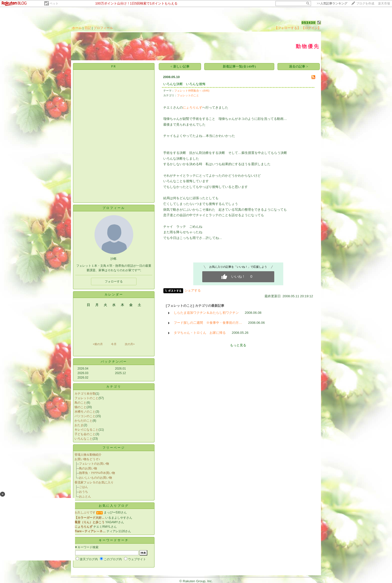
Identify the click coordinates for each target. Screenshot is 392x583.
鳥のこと (80, 403)
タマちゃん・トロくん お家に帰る (200, 333)
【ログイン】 (311, 28)
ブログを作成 (365, 4)
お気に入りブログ (114, 506)
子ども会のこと (85, 434)
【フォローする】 (287, 28)
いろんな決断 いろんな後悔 (184, 84)
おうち (83, 492)
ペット (54, 4)
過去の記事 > (298, 66)
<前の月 (98, 344)
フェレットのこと (86, 398)
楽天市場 (384, 4)
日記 (88, 28)
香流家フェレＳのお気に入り (94, 482)
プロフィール (103, 28)
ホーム (77, 28)
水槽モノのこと (85, 412)
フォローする (114, 281)
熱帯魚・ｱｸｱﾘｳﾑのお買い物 (97, 473)
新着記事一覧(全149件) (239, 66)
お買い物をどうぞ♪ (87, 459)
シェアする (193, 290)
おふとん (85, 496)
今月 (114, 344)
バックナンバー (114, 362)
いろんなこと (83, 439)
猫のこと (80, 407)
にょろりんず (192, 107)
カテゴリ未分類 (85, 394)
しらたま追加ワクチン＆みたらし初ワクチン (206, 313)
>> (332, 4)
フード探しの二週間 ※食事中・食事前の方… (208, 323)
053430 (309, 23)
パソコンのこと (85, 416)
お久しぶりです (85, 512)
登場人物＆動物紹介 (88, 455)
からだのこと (83, 421)
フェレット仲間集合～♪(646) (192, 91)
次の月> (130, 344)
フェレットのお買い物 (94, 464)
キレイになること (86, 430)
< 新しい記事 (180, 66)
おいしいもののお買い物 (95, 478)
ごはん (83, 487)
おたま (79, 425)
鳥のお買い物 (88, 468)
